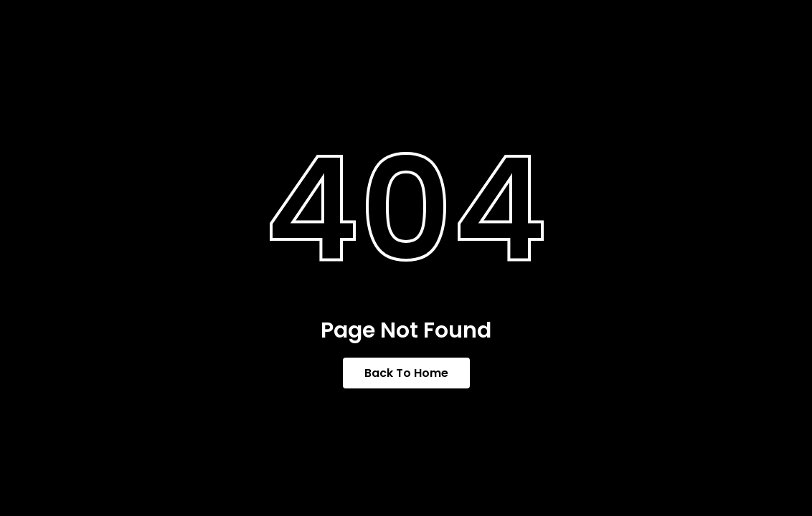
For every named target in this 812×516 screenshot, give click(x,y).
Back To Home (406, 373)
